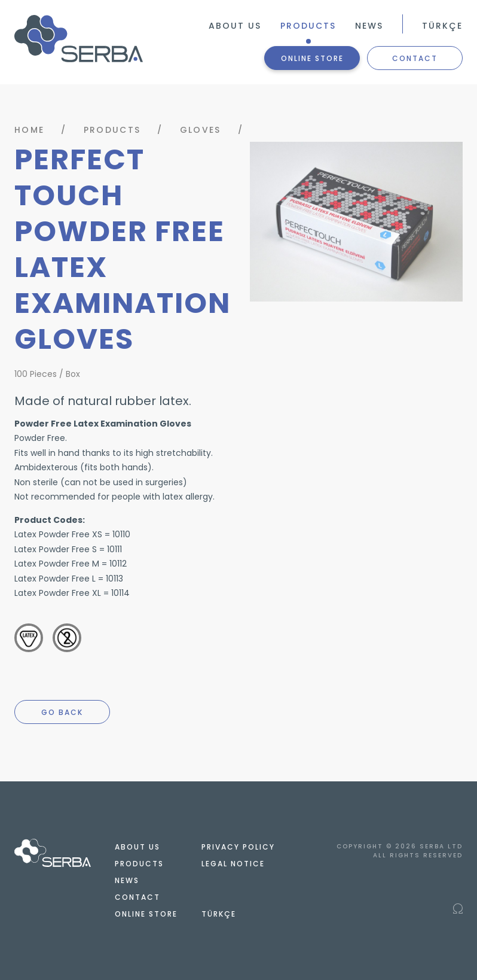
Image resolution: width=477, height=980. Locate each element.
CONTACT (415, 58)
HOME (29, 130)
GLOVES (201, 130)
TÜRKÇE (442, 26)
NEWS (369, 26)
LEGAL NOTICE (233, 864)
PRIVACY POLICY (238, 847)
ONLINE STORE (312, 58)
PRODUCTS (308, 26)
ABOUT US (235, 26)
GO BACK (62, 712)
